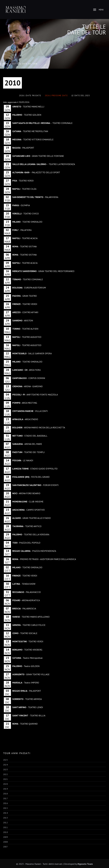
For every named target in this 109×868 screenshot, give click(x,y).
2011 (5, 827)
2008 (5, 842)
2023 (5, 770)
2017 (5, 799)
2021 (5, 779)
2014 (5, 813)
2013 (5, 818)
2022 (5, 774)
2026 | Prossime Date (56, 96)
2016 (5, 803)
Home (6, 64)
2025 (5, 760)
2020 (5, 784)
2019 (5, 789)
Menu (98, 10)
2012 (5, 823)
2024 (5, 765)
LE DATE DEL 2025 (81, 96)
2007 (5, 847)
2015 (5, 808)
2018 (5, 794)
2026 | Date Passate (30, 96)
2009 (5, 837)
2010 (5, 832)
